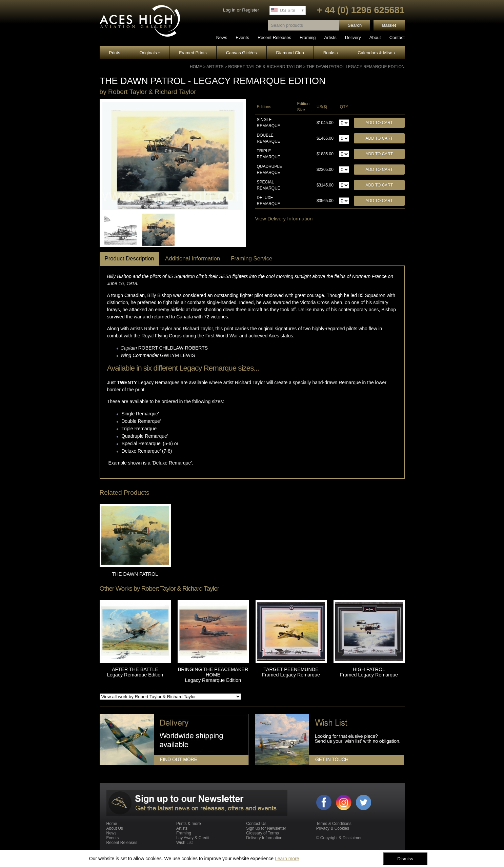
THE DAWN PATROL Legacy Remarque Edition (355, 67)
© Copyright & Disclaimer (339, 838)
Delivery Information (264, 838)
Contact (397, 37)
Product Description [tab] (129, 259)
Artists (330, 37)
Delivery (353, 37)
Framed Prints (193, 53)
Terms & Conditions (334, 824)
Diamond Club (290, 53)
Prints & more (189, 824)
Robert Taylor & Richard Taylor (265, 67)
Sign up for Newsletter (266, 828)
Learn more (287, 859)
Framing (308, 37)
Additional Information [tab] (193, 259)
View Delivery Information (284, 219)
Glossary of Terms (262, 833)
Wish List (185, 843)
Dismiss (405, 859)
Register (250, 10)
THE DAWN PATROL (135, 574)
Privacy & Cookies (333, 828)
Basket (389, 25)
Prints (114, 53)
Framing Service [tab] (251, 259)
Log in (229, 10)
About (375, 37)
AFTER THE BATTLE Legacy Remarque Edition (135, 672)
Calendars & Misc (376, 53)
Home (196, 67)
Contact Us (256, 824)
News (222, 37)
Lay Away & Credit (193, 838)
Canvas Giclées (241, 53)
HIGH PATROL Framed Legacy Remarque (369, 672)
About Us (115, 828)
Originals (150, 53)
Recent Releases (274, 37)
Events (242, 37)
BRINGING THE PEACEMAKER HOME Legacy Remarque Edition (213, 675)
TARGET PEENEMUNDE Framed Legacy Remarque (291, 672)
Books (331, 53)
